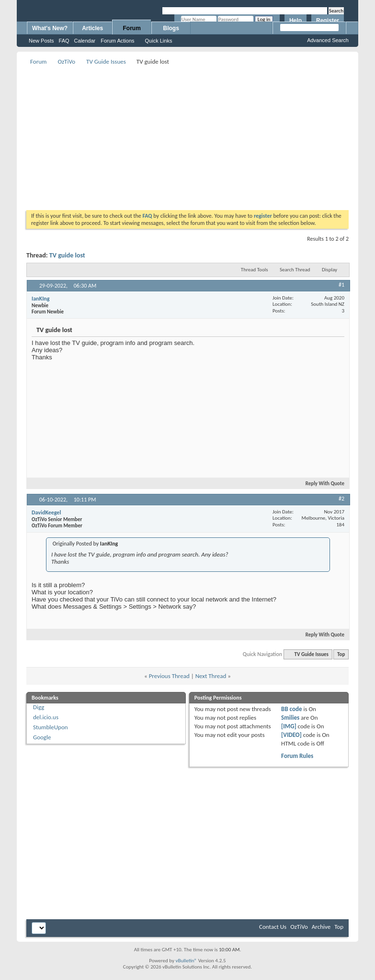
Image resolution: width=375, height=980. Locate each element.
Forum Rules (297, 756)
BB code (291, 709)
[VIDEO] (291, 735)
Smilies (290, 718)
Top (341, 654)
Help (295, 21)
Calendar (85, 41)
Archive (321, 927)
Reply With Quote (321, 484)
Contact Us (273, 927)
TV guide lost (67, 255)
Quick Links (159, 41)
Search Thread (295, 270)
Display (330, 270)
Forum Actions (117, 41)
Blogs (171, 28)
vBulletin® (186, 961)
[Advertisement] (197, 134)
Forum (132, 28)
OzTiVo (66, 61)
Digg (39, 707)
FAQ (64, 41)
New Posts (41, 41)
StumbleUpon (51, 727)
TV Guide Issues (106, 61)
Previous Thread (169, 676)
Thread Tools (255, 270)
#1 (341, 285)
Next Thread (211, 676)
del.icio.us (46, 717)
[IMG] (289, 726)
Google (42, 737)
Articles (92, 28)
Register (328, 21)
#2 (341, 499)
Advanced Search (328, 40)
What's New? (50, 28)
